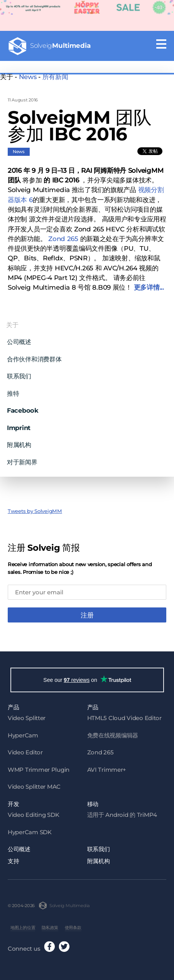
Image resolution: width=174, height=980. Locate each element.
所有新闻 (55, 77)
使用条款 (73, 926)
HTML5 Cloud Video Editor (124, 716)
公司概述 (19, 338)
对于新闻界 (22, 458)
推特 (13, 390)
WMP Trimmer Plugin (39, 767)
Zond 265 (63, 235)
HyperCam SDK (30, 830)
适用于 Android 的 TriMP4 (122, 813)
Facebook (23, 407)
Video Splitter (27, 716)
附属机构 (19, 441)
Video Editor (25, 750)
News (28, 77)
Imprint (19, 424)
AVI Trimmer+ (107, 767)
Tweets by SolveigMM (35, 507)
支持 (13, 859)
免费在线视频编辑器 (113, 733)
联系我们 (19, 373)
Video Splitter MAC (34, 785)
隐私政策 (50, 926)
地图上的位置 (23, 926)
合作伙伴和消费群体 (34, 355)
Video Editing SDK (33, 813)
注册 (87, 612)
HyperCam (23, 733)
